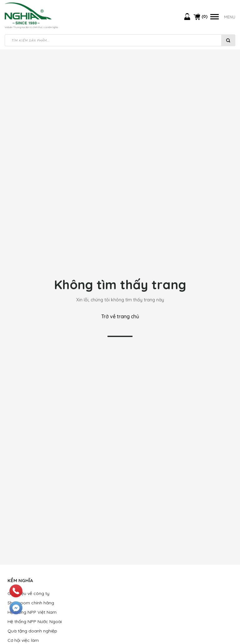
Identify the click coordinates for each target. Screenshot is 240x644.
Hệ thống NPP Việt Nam (32, 612)
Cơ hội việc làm (23, 640)
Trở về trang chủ (120, 316)
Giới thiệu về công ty (28, 593)
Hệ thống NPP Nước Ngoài (35, 622)
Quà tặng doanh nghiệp (32, 631)
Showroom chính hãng (31, 603)
